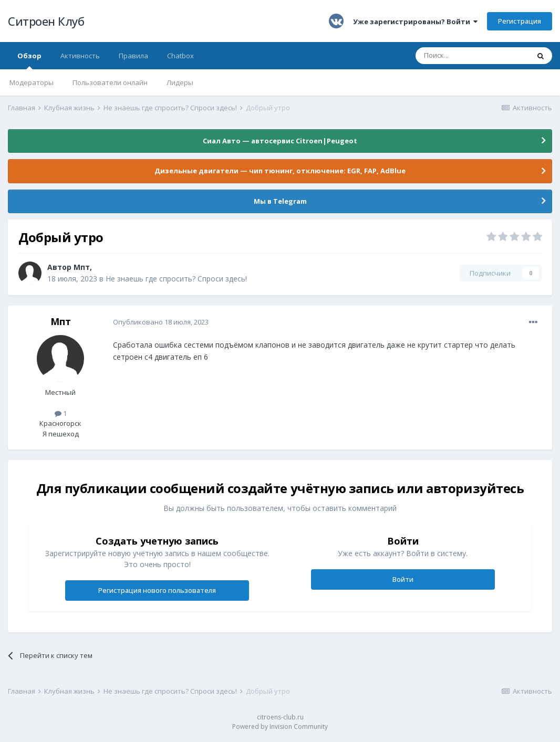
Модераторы (32, 82)
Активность (80, 56)
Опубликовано (161, 322)
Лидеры (180, 82)
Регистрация (520, 21)
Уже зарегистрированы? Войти (415, 22)
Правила (133, 56)
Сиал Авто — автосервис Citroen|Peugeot (280, 141)
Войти (403, 579)
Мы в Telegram (280, 201)
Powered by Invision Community (280, 727)
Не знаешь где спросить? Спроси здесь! (176, 279)
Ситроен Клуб (46, 21)
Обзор (29, 60)
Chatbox (180, 56)
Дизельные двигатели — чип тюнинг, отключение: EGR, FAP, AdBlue (280, 171)
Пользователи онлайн (110, 82)
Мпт (82, 267)
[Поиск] (472, 56)
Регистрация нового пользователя (157, 590)
